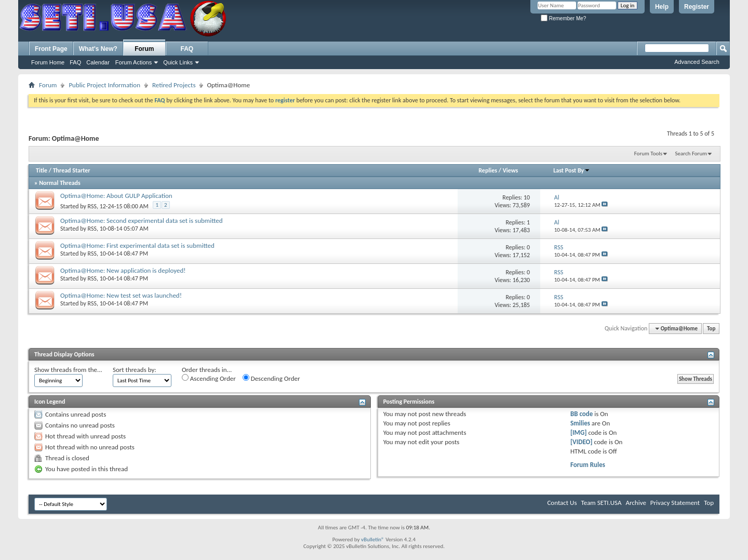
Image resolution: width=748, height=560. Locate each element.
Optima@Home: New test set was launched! (121, 295)
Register (697, 7)
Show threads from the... (68, 370)
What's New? (98, 49)
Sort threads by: (135, 370)
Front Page (51, 49)
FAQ (75, 62)
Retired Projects (174, 85)
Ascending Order (209, 378)
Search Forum (691, 154)
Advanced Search (697, 62)
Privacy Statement (675, 503)
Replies (488, 170)
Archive (636, 503)
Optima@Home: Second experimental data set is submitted (142, 221)
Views (511, 170)
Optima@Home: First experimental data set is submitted (137, 245)
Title (42, 170)
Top (711, 329)
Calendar (98, 62)
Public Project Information (104, 85)
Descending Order (271, 378)
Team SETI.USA (601, 503)
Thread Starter (72, 170)
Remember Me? (563, 18)
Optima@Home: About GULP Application (116, 196)
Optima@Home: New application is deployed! (123, 270)
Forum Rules (588, 465)
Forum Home (48, 62)
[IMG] (579, 432)
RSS (92, 206)
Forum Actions (133, 62)
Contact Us (562, 503)
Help (662, 7)
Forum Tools (648, 154)
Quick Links (178, 62)
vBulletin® (373, 539)
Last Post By (572, 170)
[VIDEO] (582, 442)
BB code (582, 414)
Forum (144, 49)
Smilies (580, 423)
